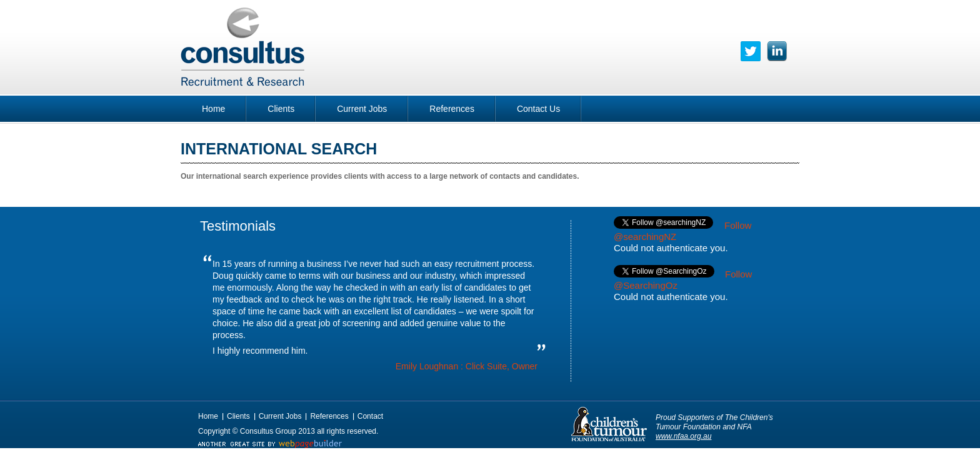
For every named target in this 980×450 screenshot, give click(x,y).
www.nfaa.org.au (683, 436)
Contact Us (538, 109)
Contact (370, 416)
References (452, 109)
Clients (281, 109)
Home (213, 109)
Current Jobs (362, 109)
